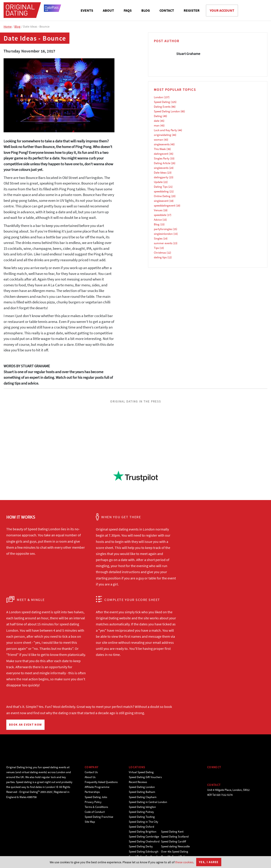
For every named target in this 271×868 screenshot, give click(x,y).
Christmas (160, 253)
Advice (158, 220)
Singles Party (162, 158)
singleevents (161, 168)
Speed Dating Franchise (99, 817)
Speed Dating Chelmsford (144, 841)
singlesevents (162, 144)
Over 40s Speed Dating (175, 852)
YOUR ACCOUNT (222, 10)
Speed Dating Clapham (143, 797)
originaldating (162, 135)
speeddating (161, 191)
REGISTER (192, 10)
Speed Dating (162, 102)
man (157, 125)
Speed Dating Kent (172, 832)
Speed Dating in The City (143, 822)
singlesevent (161, 201)
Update (158, 182)
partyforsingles (163, 229)
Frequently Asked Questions (101, 782)
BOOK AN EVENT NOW (25, 725)
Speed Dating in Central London (148, 802)
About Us (90, 777)
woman (158, 140)
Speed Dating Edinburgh (144, 852)
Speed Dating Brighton (143, 832)
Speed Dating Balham (142, 792)
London (158, 97)
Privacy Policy (93, 802)
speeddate (160, 215)
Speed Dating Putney (141, 812)
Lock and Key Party (165, 130)
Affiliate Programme (97, 787)
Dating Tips (161, 187)
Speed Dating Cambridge (144, 836)
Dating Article (162, 163)
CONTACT (167, 10)
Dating (158, 116)
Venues (158, 210)
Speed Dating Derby (141, 846)
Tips (156, 248)
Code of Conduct (95, 812)
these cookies (184, 862)
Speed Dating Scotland (175, 836)
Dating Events (162, 107)
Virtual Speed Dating (141, 772)
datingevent (161, 154)
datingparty (161, 177)
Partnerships (92, 792)
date (157, 121)
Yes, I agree (209, 862)
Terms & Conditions (96, 807)
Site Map (90, 822)
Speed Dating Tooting (142, 817)
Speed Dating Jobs (96, 797)
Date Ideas (160, 173)
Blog (17, 26)
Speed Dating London (167, 111)
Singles (158, 238)
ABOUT (108, 10)
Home (8, 26)
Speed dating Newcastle (175, 846)
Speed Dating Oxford (141, 827)
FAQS (128, 10)
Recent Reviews (138, 782)
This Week (160, 149)
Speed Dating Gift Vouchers (145, 777)
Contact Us (91, 772)
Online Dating (162, 196)
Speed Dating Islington (142, 807)
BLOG (146, 10)
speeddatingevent (165, 206)
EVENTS (87, 10)
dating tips (160, 257)
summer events (163, 243)
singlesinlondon (163, 234)
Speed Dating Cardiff (174, 841)
